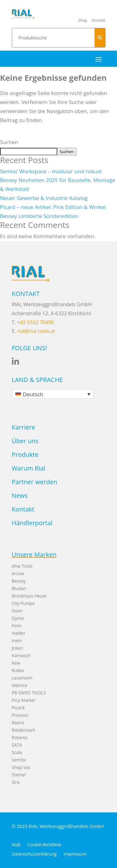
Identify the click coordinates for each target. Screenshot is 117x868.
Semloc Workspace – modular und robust (51, 171)
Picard (18, 708)
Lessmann (22, 678)
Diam (17, 611)
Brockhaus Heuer (29, 596)
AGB (16, 845)
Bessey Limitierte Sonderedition (39, 216)
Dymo (18, 618)
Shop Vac (21, 767)
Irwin (17, 641)
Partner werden (35, 482)
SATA (17, 745)
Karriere (24, 427)
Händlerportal (32, 523)
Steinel (19, 775)
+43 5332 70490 (36, 322)
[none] (53, 394)
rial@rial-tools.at (36, 331)
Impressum (75, 854)
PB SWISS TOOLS (29, 693)
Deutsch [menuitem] (33, 394)
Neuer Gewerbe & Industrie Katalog (44, 198)
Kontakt (23, 509)
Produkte (25, 454)
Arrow (18, 573)
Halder (19, 633)
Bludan (19, 588)
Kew (16, 663)
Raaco (18, 723)
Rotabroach (24, 730)
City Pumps (23, 603)
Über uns (25, 441)
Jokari (18, 648)
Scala (17, 752)
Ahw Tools (22, 566)
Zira (16, 782)
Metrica (19, 685)
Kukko (18, 670)
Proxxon (20, 715)
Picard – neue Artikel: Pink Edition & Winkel (53, 207)
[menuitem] (53, 394)
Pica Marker (24, 700)
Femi (17, 626)
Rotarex (20, 737)
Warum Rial (29, 468)
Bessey (19, 581)
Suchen (9, 142)
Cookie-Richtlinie (44, 845)
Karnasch (21, 655)
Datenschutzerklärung (34, 854)
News (20, 495)
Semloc (19, 760)
